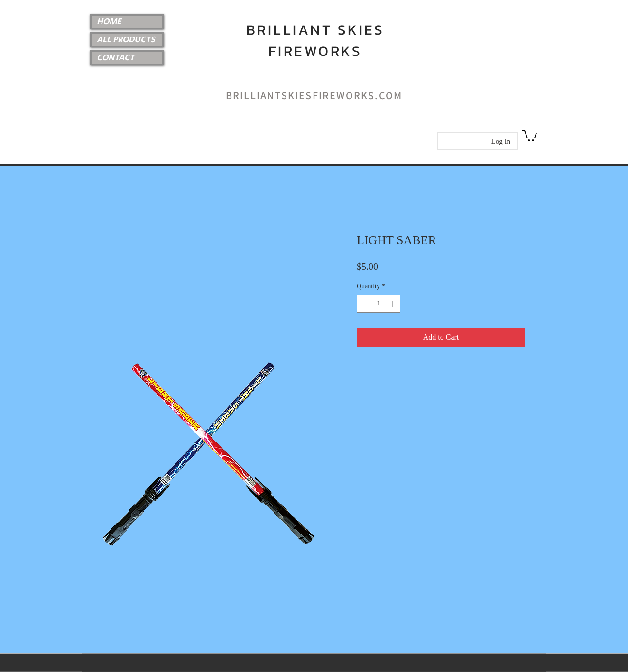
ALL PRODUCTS (126, 40)
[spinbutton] (379, 304)
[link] (530, 135)
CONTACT (115, 58)
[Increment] (393, 304)
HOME (109, 22)
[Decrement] (364, 304)
